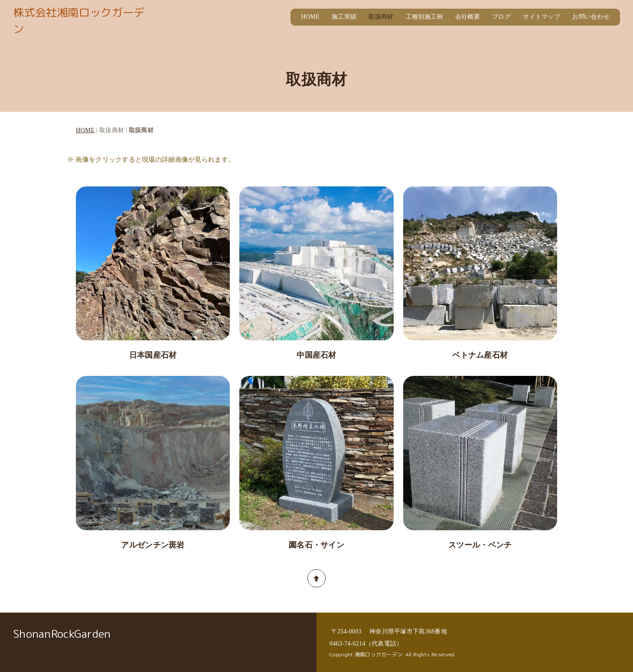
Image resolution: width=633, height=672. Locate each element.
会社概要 (468, 17)
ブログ (501, 17)
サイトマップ (542, 17)
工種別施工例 (424, 17)
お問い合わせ (591, 17)
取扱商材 (381, 17)
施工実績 (344, 17)
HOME (310, 17)
